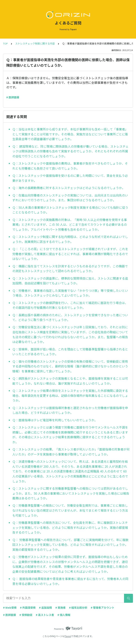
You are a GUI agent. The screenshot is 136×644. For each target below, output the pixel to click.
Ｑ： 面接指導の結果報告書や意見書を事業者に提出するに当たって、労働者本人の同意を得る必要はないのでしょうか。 (70, 581)
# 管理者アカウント (103, 608)
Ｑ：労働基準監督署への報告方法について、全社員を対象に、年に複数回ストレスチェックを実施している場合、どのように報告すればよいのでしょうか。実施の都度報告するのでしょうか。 (70, 527)
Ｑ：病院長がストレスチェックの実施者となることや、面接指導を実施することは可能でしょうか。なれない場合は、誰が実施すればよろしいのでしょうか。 (70, 381)
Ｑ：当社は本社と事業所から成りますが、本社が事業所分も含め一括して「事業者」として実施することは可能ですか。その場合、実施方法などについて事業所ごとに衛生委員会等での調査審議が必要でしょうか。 (70, 134)
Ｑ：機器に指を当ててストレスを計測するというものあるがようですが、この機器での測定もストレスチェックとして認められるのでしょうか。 (70, 269)
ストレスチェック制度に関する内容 (35, 43)
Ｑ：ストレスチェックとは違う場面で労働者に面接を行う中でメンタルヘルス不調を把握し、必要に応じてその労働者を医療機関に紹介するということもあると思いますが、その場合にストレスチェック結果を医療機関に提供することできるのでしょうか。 (70, 435)
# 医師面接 (13, 97)
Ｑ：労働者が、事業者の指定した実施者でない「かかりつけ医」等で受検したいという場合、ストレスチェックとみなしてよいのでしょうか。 (70, 293)
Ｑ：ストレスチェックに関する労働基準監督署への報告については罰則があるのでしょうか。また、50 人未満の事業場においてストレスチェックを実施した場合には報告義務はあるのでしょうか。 (71, 493)
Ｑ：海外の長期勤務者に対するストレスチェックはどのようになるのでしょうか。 (69, 188)
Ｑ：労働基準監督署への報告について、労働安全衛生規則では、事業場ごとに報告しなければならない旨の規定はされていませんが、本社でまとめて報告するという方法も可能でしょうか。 (70, 510)
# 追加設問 (45, 608)
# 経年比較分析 (78, 608)
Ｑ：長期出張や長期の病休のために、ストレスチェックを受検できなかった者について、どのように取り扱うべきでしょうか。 (70, 317)
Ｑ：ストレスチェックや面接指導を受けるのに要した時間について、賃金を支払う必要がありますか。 (70, 178)
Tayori (68, 636)
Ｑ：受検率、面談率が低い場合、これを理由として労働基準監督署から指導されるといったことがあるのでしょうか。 (70, 352)
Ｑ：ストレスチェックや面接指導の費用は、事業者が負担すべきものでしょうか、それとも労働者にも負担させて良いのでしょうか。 (70, 166)
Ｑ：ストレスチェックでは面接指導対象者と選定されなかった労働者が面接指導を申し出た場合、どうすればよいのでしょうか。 (70, 410)
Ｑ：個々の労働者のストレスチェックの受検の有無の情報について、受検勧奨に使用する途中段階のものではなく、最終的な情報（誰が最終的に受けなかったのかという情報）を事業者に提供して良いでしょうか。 (70, 366)
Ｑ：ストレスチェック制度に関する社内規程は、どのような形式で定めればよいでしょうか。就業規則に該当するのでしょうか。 (70, 239)
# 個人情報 (64, 615)
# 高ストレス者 (45, 615)
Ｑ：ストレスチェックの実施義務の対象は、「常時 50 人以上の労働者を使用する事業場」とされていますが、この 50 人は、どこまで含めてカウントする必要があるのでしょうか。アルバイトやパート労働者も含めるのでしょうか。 (70, 225)
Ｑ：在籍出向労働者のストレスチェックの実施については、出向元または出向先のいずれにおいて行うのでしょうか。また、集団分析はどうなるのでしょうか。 (70, 198)
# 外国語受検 (28, 608)
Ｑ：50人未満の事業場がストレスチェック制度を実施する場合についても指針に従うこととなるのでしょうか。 (70, 210)
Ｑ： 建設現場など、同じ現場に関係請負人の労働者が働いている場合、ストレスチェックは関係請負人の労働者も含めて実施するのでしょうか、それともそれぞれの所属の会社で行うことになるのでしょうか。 (70, 151)
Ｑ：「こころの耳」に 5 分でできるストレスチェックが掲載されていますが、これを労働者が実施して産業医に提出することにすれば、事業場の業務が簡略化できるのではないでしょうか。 (70, 254)
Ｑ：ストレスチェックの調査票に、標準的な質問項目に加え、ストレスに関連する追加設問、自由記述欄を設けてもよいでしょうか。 (70, 281)
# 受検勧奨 (26, 615)
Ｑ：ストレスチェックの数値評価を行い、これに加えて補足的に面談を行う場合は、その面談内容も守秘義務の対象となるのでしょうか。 (70, 305)
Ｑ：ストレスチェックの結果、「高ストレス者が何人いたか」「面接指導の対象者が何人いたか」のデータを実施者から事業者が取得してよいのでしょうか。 (71, 452)
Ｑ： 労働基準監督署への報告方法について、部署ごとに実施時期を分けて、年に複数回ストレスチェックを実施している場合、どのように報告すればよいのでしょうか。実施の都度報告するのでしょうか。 (70, 545)
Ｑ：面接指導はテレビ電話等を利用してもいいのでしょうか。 (55, 420)
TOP (5, 43)
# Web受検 (10, 608)
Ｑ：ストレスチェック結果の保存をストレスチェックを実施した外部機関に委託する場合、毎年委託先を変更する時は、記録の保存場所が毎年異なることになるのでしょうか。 (70, 395)
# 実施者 (60, 608)
